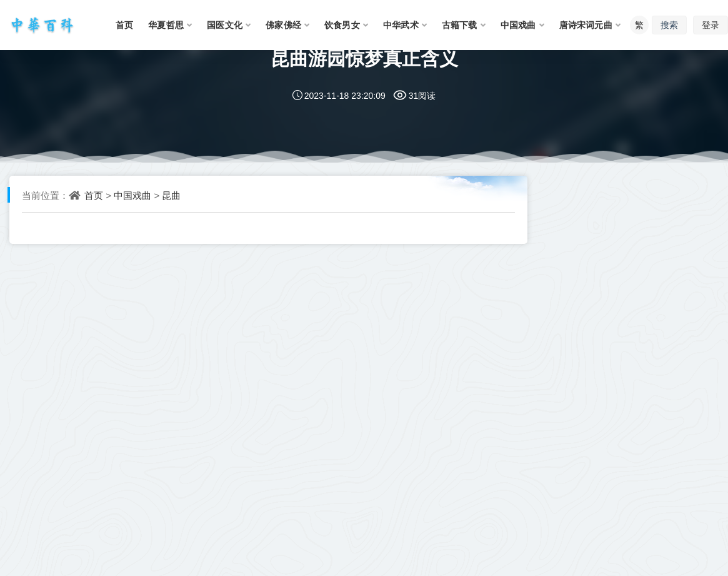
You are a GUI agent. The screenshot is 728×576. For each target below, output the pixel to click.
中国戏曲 (132, 195)
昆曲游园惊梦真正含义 (364, 58)
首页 (94, 195)
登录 (711, 25)
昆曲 (171, 195)
